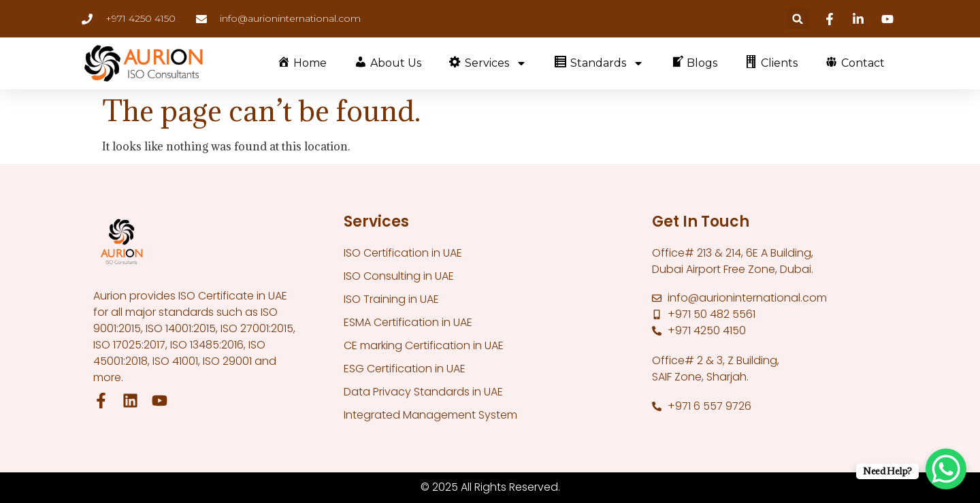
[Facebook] (832, 19)
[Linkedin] (860, 19)
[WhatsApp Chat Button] (946, 469)
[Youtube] (889, 19)
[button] (798, 19)
